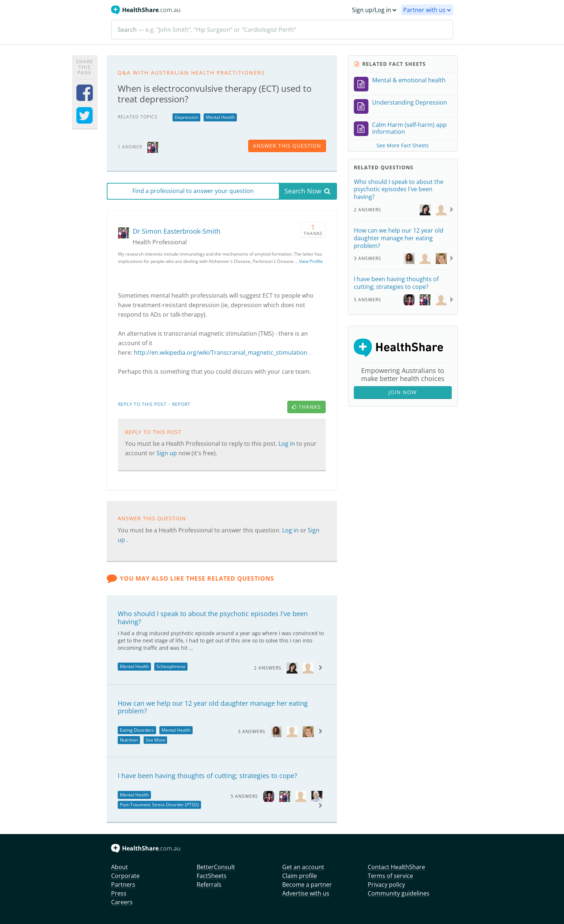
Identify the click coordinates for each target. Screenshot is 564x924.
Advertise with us (306, 893)
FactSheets (212, 876)
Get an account (303, 867)
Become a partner (307, 885)
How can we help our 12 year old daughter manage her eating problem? (213, 707)
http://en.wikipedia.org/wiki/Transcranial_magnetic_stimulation (221, 352)
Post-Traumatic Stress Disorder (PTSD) (159, 805)
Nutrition (129, 740)
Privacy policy (386, 885)
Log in (287, 444)
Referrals (209, 885)
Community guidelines (399, 893)
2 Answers (268, 668)
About (120, 867)
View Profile (311, 261)
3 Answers (252, 731)
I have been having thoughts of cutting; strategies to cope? (207, 776)
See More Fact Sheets (403, 145)
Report (181, 404)
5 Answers (244, 796)
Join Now (403, 392)
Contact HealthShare (396, 867)
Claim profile (300, 876)
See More (155, 740)
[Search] (282, 30)
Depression (186, 117)
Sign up (167, 453)
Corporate (125, 876)
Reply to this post (142, 404)
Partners (123, 885)
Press (119, 893)
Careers (122, 902)
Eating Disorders (137, 730)
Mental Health (220, 117)
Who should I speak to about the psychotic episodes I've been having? (213, 618)
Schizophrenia (171, 666)
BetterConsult (216, 867)
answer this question (287, 146)
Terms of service (390, 876)
